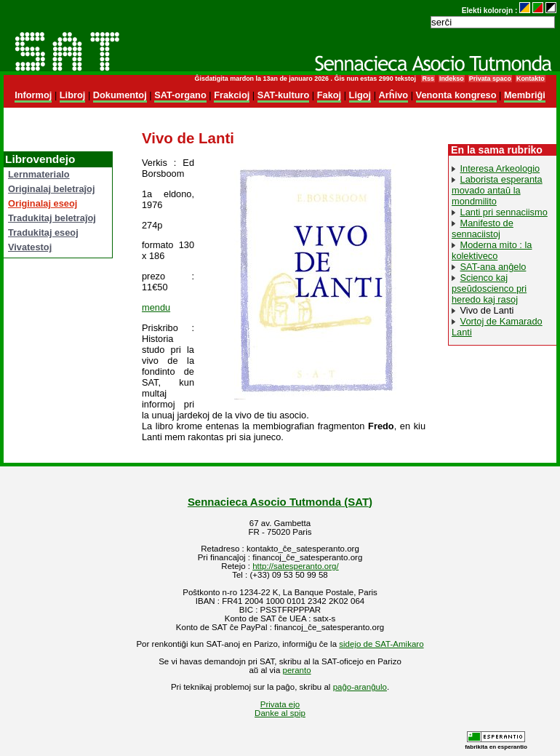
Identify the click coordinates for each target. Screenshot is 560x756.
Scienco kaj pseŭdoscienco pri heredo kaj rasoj (489, 289)
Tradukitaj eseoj (43, 232)
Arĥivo (394, 95)
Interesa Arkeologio (500, 168)
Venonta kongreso (456, 95)
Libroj (73, 95)
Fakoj (329, 95)
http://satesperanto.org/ (295, 566)
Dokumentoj (120, 95)
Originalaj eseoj (43, 203)
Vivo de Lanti (487, 310)
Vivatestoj (30, 247)
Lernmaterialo (39, 174)
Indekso (452, 79)
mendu (156, 307)
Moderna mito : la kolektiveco (492, 250)
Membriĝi (525, 95)
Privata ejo (280, 704)
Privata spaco (490, 79)
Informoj (33, 95)
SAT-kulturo (284, 95)
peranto (297, 670)
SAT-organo (180, 95)
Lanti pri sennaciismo (504, 212)
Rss (428, 79)
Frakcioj (232, 95)
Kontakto (531, 79)
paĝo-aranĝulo (360, 687)
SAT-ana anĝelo (493, 267)
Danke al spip (280, 713)
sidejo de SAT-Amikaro (381, 644)
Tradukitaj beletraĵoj (52, 218)
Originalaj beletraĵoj (51, 189)
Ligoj (360, 95)
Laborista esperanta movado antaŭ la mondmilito (497, 190)
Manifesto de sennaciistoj (483, 228)
